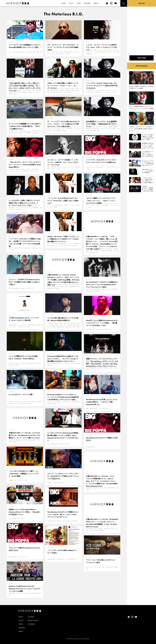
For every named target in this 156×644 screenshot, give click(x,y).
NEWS (21, 624)
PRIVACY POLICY (33, 620)
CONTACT (31, 617)
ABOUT (21, 631)
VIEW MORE (142, 58)
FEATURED (22, 628)
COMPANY (31, 624)
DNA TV (21, 620)
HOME (21, 617)
